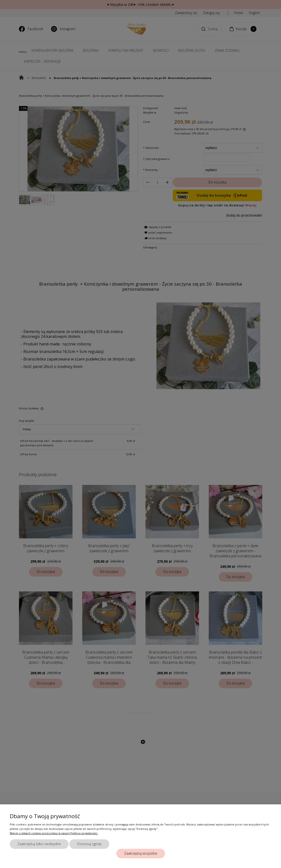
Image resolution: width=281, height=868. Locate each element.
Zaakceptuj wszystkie (141, 853)
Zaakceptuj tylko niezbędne (39, 844)
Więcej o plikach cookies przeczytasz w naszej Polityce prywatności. (54, 833)
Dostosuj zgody (89, 844)
